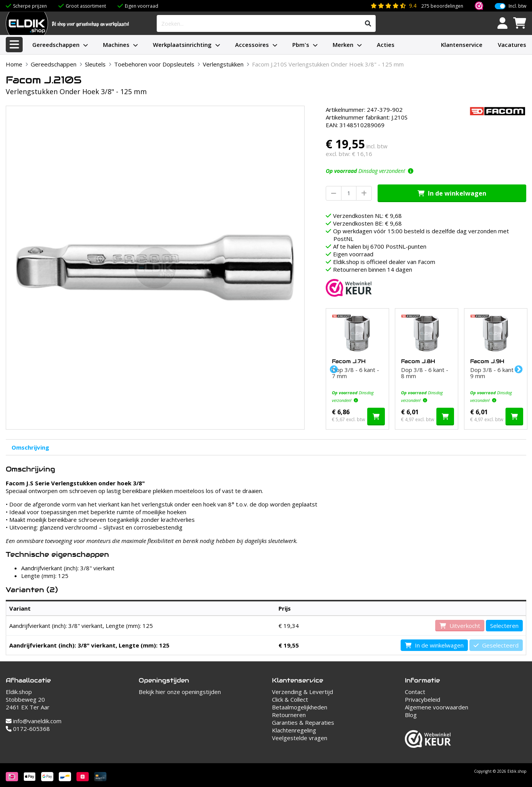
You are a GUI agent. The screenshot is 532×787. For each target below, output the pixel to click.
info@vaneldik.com (34, 721)
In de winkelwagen (452, 193)
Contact (415, 692)
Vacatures (512, 45)
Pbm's (301, 45)
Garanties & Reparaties (303, 722)
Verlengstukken (223, 64)
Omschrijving (30, 447)
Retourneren (289, 715)
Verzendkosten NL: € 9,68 (367, 216)
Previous (333, 369)
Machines (116, 45)
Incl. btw (517, 6)
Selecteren (504, 626)
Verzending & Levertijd (302, 692)
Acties (386, 45)
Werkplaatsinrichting (182, 45)
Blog (411, 715)
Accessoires (252, 45)
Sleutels (95, 64)
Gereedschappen (56, 45)
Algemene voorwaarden (437, 707)
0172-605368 (28, 729)
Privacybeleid (423, 699)
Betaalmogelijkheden (300, 707)
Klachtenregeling (294, 730)
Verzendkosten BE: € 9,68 (367, 223)
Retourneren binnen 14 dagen (373, 269)
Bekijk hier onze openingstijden (180, 692)
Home (14, 64)
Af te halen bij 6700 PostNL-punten (380, 246)
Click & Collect (290, 699)
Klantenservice (462, 45)
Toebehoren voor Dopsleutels (154, 64)
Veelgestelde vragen (300, 738)
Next (518, 369)
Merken (343, 45)
